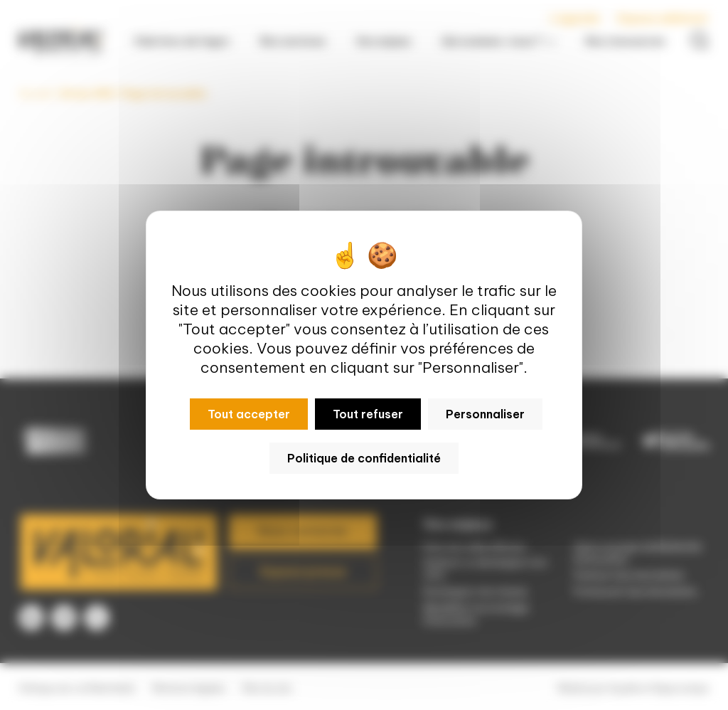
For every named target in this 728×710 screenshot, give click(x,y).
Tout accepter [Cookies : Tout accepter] (249, 414)
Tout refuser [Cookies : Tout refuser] (368, 414)
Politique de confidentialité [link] (364, 458)
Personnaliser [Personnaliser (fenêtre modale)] (485, 414)
